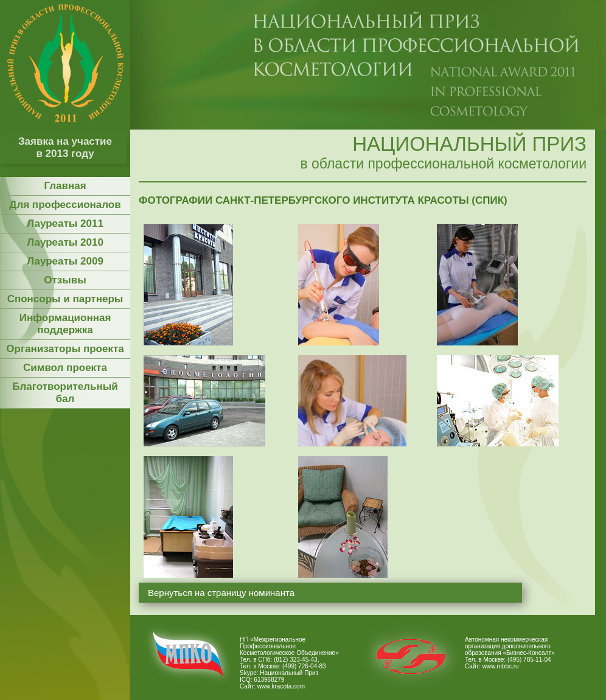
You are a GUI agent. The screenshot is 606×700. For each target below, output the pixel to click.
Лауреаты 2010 (65, 242)
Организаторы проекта (65, 349)
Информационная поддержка (65, 324)
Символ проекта (65, 368)
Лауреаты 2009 (65, 261)
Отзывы (65, 280)
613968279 (269, 680)
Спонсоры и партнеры (65, 299)
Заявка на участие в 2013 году (65, 147)
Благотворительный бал (65, 393)
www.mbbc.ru (501, 666)
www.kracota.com (281, 686)
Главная (65, 186)
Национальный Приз (289, 673)
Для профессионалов (65, 205)
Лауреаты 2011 (65, 224)
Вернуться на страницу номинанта (221, 593)
